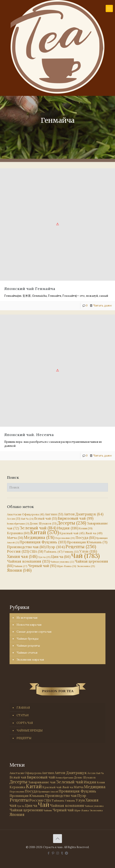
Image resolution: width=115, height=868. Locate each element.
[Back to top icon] (57, 839)
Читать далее (102, 306)
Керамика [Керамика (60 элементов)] (18, 533)
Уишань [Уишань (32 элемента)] (70, 801)
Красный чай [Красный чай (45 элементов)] (72, 533)
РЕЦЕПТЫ (24, 738)
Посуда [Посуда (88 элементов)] (86, 538)
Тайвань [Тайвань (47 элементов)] (53, 552)
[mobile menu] (109, 8)
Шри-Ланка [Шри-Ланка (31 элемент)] (67, 566)
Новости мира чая (29, 625)
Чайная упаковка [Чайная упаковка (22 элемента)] (62, 562)
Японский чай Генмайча (30, 289)
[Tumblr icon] (62, 853)
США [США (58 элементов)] (36, 551)
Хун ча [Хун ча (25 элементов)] (44, 557)
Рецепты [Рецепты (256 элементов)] (81, 547)
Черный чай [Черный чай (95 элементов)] (42, 566)
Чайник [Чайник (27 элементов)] (21, 566)
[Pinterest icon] (53, 853)
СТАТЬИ (23, 715)
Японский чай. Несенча (29, 435)
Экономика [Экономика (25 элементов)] (86, 566)
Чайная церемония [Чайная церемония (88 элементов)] (26, 810)
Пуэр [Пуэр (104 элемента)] (55, 547)
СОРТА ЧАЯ (25, 723)
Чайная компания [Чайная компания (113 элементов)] (28, 561)
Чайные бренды (27, 639)
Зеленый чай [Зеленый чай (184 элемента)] (38, 528)
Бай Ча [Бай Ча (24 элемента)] (27, 519)
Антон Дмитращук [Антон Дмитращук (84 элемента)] (84, 514)
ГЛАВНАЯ (23, 708)
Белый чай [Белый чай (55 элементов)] (46, 518)
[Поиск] (57, 487)
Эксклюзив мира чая (30, 660)
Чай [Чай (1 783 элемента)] (85, 556)
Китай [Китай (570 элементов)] (44, 532)
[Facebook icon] (49, 853)
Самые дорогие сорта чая (34, 632)
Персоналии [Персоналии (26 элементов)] (65, 538)
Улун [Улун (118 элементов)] (88, 551)
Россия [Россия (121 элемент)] (18, 551)
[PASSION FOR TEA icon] (67, 853)
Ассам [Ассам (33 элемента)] (14, 519)
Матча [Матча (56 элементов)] (15, 538)
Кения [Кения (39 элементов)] (86, 528)
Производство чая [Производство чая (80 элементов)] (26, 547)
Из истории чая (27, 618)
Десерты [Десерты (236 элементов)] (72, 523)
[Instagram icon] (58, 853)
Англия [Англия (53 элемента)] (54, 514)
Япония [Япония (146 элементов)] (19, 570)
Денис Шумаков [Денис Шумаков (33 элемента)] (43, 523)
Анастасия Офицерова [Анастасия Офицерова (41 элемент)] (26, 514)
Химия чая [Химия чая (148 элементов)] (22, 556)
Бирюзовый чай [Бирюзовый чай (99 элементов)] (76, 518)
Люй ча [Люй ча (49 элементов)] (94, 533)
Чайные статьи (27, 653)
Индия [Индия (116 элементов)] (68, 528)
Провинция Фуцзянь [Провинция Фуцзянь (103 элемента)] (43, 542)
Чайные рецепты (28, 646)
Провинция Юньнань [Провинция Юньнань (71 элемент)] (87, 542)
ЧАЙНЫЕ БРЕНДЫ (30, 731)
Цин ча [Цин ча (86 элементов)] (61, 557)
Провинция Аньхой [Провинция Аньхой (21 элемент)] (48, 792)
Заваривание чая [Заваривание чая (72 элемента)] (42, 782)
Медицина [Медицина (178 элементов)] (39, 537)
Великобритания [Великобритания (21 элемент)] (18, 524)
